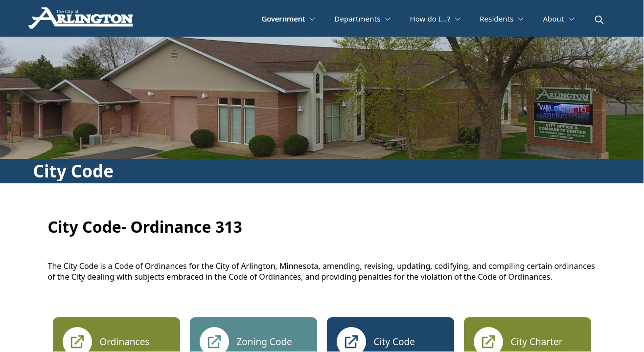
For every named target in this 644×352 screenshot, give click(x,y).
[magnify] (599, 20)
